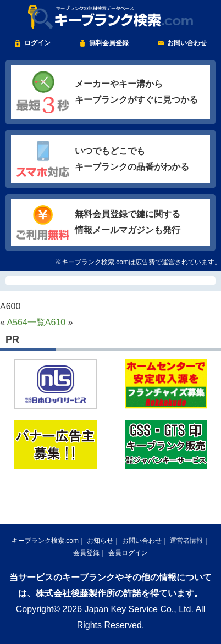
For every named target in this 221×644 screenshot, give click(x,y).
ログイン (37, 43)
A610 (55, 322)
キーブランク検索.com (45, 541)
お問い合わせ (187, 43)
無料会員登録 (109, 43)
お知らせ (100, 541)
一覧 (36, 322)
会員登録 (86, 553)
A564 (17, 322)
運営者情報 (186, 541)
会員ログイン (128, 553)
